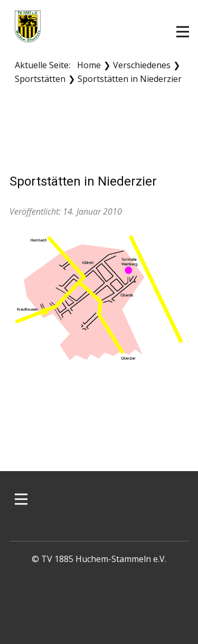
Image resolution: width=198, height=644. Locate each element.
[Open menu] (183, 32)
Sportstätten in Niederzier (83, 181)
